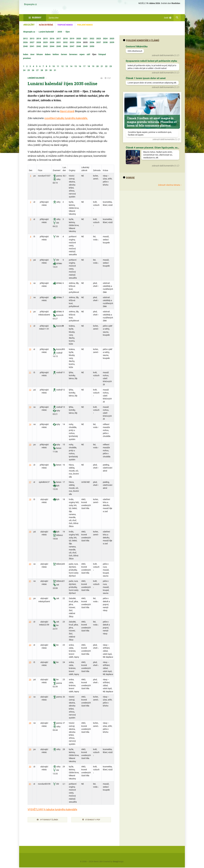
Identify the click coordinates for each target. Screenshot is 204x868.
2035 (60, 32)
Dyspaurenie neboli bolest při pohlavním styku (151, 61)
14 (30, 424)
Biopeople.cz (30, 4)
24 (30, 645)
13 (30, 407)
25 (30, 662)
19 (30, 532)
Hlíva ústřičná (46, 25)
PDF (108, 78)
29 (30, 749)
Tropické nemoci (65, 25)
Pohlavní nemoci (85, 25)
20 (30, 564)
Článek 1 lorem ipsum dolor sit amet (146, 78)
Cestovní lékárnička (137, 46)
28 (30, 723)
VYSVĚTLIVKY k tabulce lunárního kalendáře (52, 809)
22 (30, 598)
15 (30, 445)
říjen (68, 32)
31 (30, 784)
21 (30, 581)
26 (30, 680)
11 (30, 372)
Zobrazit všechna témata (169, 185)
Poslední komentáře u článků (141, 40)
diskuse (129, 178)
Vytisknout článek (47, 820)
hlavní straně (67, 111)
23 (30, 622)
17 (30, 482)
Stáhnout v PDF (91, 820)
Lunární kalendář (46, 32)
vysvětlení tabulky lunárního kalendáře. (66, 118)
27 (30, 697)
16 (30, 465)
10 (30, 349)
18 (30, 499)
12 (30, 390)
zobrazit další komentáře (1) (164, 55)
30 (30, 767)
